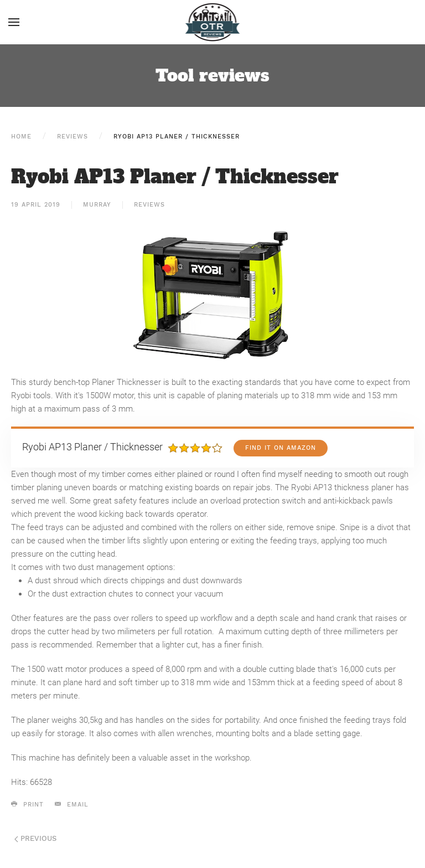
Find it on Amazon (281, 448)
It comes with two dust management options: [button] (93, 567)
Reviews (72, 137)
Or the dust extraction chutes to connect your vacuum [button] (126, 594)
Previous (35, 838)
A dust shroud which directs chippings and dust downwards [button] (135, 581)
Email (72, 804)
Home (21, 137)
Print (27, 804)
